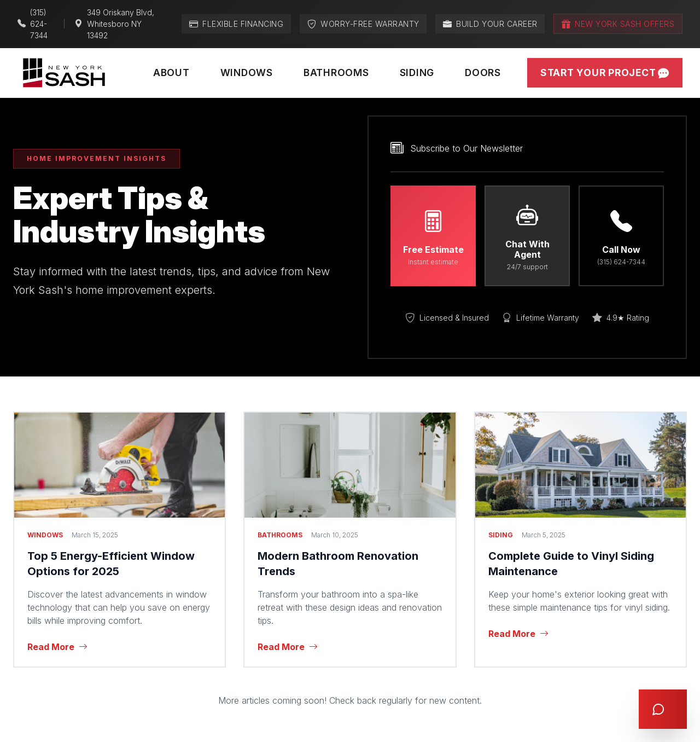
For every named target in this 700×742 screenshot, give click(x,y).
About (171, 73)
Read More (57, 647)
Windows (247, 73)
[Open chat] (663, 709)
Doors (483, 73)
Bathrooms (336, 73)
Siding (417, 73)
